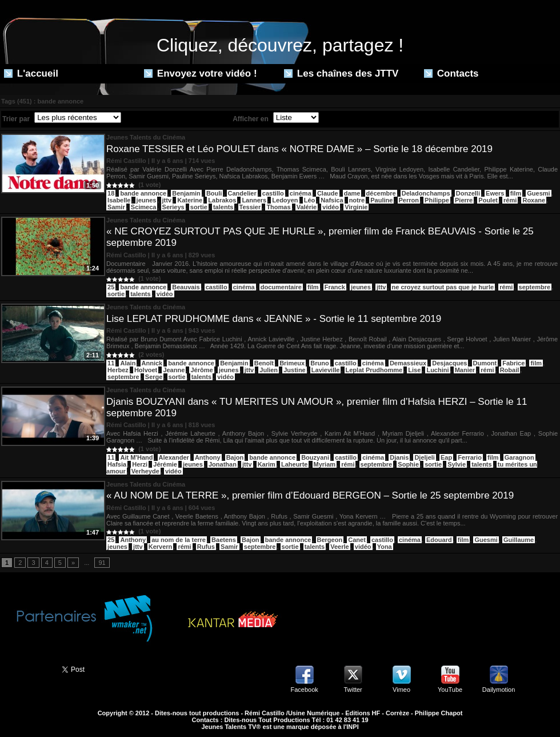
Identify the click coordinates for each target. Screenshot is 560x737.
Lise (414, 370)
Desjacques (449, 363)
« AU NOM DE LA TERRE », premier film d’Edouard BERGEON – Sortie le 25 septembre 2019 (310, 495)
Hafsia (117, 464)
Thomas (278, 207)
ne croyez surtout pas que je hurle (443, 287)
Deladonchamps (426, 193)
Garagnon (519, 457)
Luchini (437, 370)
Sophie (408, 464)
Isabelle (119, 200)
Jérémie (165, 464)
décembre (381, 193)
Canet (357, 540)
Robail (510, 370)
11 (111, 363)
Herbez (118, 370)
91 (102, 563)
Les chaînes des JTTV (341, 73)
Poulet (488, 200)
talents (223, 207)
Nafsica (332, 200)
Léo (310, 200)
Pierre (464, 200)
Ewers (495, 193)
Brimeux (292, 363)
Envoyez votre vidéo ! (201, 73)
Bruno (319, 363)
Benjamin (186, 193)
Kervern (161, 547)
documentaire (281, 287)
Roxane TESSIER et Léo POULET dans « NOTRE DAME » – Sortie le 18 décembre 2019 (299, 149)
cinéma (301, 193)
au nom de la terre (179, 540)
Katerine (190, 200)
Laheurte (294, 464)
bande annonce (143, 193)
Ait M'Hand (136, 457)
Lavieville (326, 370)
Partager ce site (26, 668)
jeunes (147, 200)
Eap (446, 457)
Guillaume (519, 540)
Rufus (206, 547)
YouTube (450, 690)
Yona (385, 547)
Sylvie (457, 464)
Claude (328, 193)
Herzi (140, 464)
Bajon (235, 457)
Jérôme (201, 370)
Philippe (437, 200)
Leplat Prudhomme (374, 370)
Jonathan (223, 464)
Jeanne (174, 370)
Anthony (208, 457)
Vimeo (401, 690)
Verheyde (145, 471)
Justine (295, 370)
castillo (273, 193)
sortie (199, 207)
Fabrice (513, 363)
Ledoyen (285, 200)
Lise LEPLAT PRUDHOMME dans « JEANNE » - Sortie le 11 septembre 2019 (274, 319)
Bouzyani (315, 457)
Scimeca (144, 207)
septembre (535, 287)
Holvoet (146, 370)
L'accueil (31, 73)
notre (357, 200)
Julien (269, 370)
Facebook (304, 690)
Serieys (173, 207)
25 (111, 287)
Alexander (174, 457)
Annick (152, 363)
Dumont (485, 363)
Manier (465, 370)
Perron (409, 200)
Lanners (254, 200)
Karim (267, 464)
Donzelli (468, 193)
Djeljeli (424, 457)
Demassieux (408, 363)
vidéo (331, 207)
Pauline (381, 200)
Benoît (264, 363)
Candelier (242, 193)
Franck (335, 287)
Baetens (224, 540)
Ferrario (470, 457)
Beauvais (186, 287)
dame (352, 193)
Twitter (353, 690)
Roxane (534, 200)
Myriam (325, 464)
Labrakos (222, 200)
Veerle (339, 547)
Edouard (439, 540)
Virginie (356, 207)
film (516, 193)
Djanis (399, 457)
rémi (510, 200)
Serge (154, 377)
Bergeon (330, 540)
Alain (128, 363)
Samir (116, 207)
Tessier (250, 207)
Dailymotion (499, 690)
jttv (167, 200)
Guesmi (538, 193)
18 (111, 193)
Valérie (307, 207)
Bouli (214, 193)
